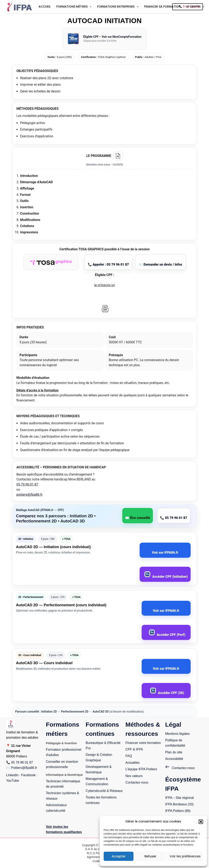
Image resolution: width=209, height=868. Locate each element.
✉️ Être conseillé (138, 518)
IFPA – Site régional (179, 798)
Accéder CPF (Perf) (167, 633)
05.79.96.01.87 (27, 484)
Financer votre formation (143, 743)
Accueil (45, 7)
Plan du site (174, 752)
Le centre (196, 7)
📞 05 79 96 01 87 (174, 518)
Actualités (132, 763)
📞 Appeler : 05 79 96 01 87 (108, 264)
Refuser (150, 856)
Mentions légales (177, 734)
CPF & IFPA (134, 749)
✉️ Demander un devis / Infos (160, 264)
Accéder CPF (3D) (167, 691)
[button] (201, 822)
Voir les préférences (185, 856)
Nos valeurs (134, 776)
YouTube (13, 781)
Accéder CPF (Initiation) (166, 575)
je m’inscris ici (104, 285)
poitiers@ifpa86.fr (29, 495)
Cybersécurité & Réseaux (104, 791)
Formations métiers (74, 7)
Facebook (28, 775)
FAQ (129, 756)
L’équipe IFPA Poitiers (141, 769)
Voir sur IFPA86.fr (165, 553)
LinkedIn (12, 775)
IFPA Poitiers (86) (178, 811)
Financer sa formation (162, 7)
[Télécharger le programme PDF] (118, 156)
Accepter (119, 856)
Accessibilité (174, 759)
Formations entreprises (118, 7)
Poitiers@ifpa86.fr (24, 768)
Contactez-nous (137, 782)
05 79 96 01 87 (22, 762)
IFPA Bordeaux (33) (179, 804)
